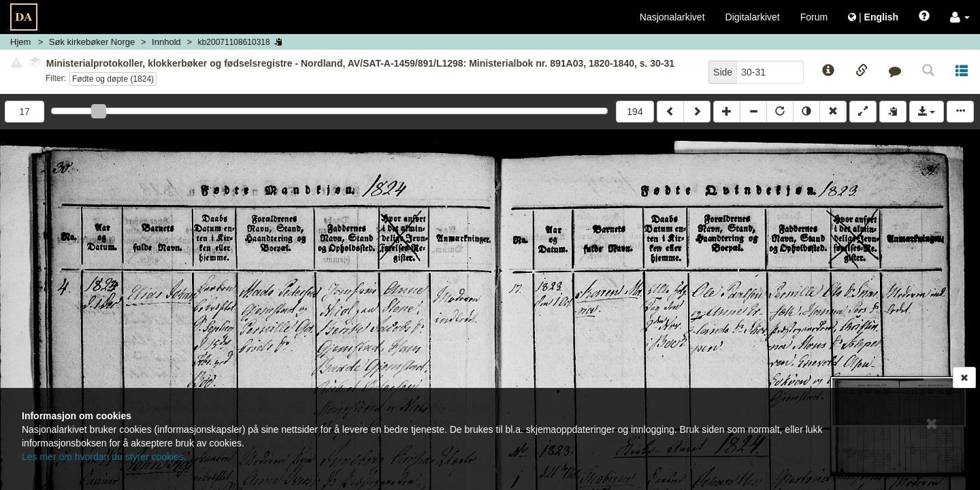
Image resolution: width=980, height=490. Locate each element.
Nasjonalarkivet (672, 17)
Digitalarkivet (753, 17)
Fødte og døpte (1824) (113, 79)
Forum (814, 17)
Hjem (20, 42)
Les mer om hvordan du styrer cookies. (104, 457)
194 (635, 112)
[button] (960, 17)
